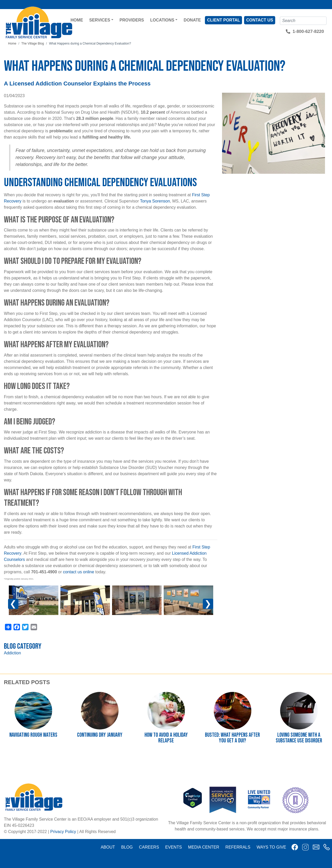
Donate (192, 20)
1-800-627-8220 (308, 31)
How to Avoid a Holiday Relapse (166, 738)
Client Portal (223, 20)
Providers (132, 20)
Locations (162, 20)
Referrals (238, 847)
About (108, 847)
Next (208, 604)
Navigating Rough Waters (33, 735)
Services (100, 20)
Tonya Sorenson (155, 201)
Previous (17, 606)
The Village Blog (33, 44)
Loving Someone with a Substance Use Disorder (299, 738)
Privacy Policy (63, 832)
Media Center (204, 847)
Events (174, 847)
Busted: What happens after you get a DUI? (232, 738)
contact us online (79, 572)
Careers (149, 847)
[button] (34, 600)
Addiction (12, 653)
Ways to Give (271, 847)
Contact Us (260, 20)
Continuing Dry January (100, 735)
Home (77, 20)
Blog (127, 847)
